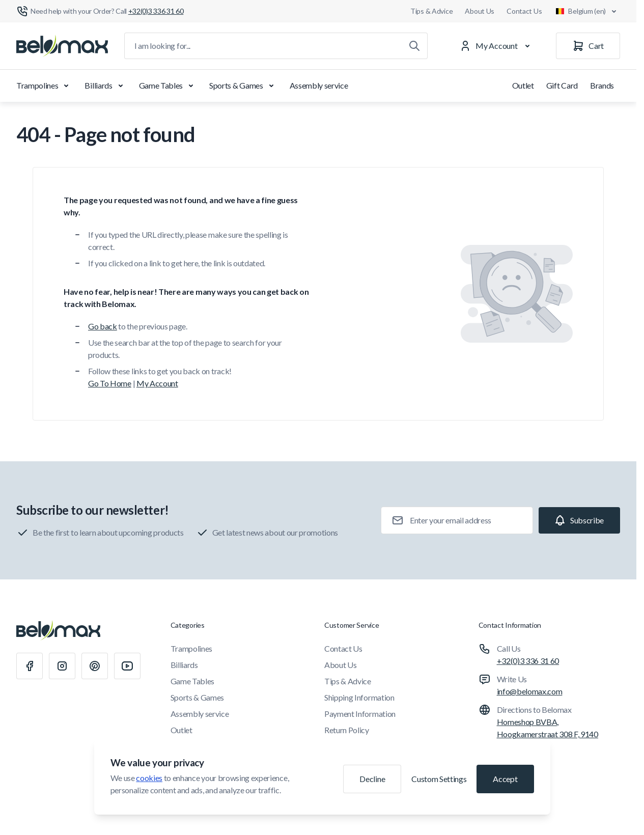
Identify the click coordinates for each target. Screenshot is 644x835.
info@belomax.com (530, 691)
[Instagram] (62, 666)
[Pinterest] (95, 666)
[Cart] (588, 46)
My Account (157, 383)
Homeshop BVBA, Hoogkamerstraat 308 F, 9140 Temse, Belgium (548, 734)
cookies (149, 778)
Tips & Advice (431, 11)
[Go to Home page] (62, 46)
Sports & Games (243, 86)
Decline (372, 779)
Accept (505, 779)
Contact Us (524, 11)
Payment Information (360, 714)
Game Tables (168, 86)
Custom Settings (439, 779)
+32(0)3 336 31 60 (528, 661)
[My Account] (497, 46)
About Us (480, 11)
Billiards (105, 86)
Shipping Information (359, 697)
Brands (602, 85)
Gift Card (562, 85)
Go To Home (110, 383)
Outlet (523, 85)
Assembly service (319, 85)
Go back (103, 326)
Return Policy (347, 730)
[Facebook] (30, 666)
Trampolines (44, 86)
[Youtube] (127, 666)
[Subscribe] (579, 520)
